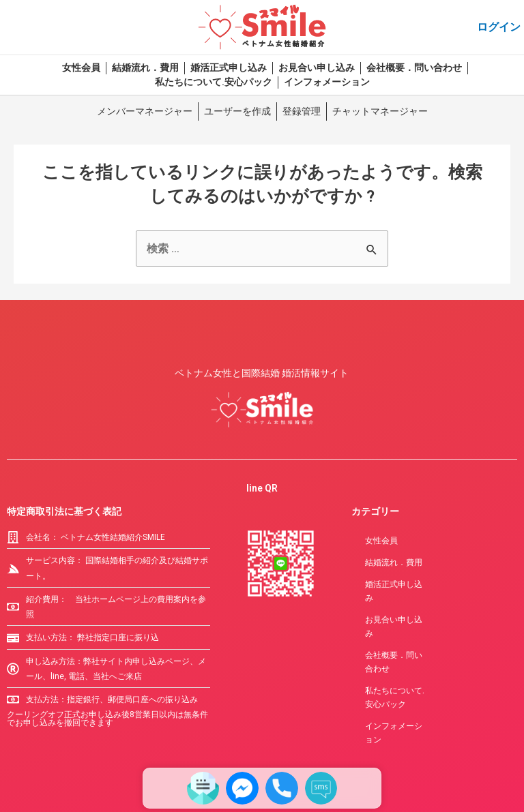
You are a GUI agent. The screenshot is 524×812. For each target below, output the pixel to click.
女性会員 (81, 67)
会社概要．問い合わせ (414, 67)
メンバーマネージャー (145, 111)
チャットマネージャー (380, 111)
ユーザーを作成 (237, 111)
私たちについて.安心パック (214, 82)
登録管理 (302, 111)
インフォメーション (327, 82)
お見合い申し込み (317, 67)
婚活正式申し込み (229, 67)
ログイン (499, 27)
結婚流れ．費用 (145, 67)
